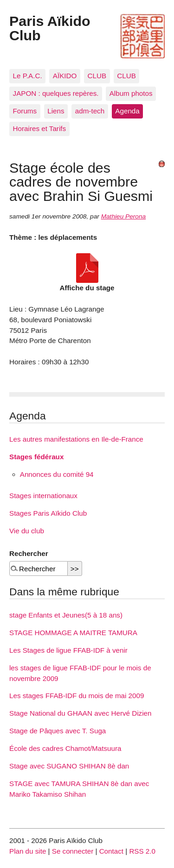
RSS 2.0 (142, 851)
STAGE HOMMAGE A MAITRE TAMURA (73, 633)
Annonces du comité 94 (57, 474)
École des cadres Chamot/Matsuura (65, 748)
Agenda (127, 111)
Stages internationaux (43, 496)
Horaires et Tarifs (40, 128)
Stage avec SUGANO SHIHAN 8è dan (69, 766)
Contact (111, 851)
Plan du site (28, 851)
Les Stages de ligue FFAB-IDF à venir (68, 650)
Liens (56, 111)
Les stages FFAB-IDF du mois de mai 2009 (77, 696)
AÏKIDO (65, 76)
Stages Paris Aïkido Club (48, 513)
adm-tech (90, 111)
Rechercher (29, 553)
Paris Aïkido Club (50, 28)
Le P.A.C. (28, 76)
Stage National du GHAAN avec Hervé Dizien (80, 713)
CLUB (97, 76)
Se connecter (73, 851)
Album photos (131, 93)
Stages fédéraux (36, 457)
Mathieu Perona (124, 216)
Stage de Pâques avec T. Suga (58, 731)
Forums (25, 111)
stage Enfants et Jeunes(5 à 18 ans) (66, 615)
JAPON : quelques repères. (56, 93)
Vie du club (27, 531)
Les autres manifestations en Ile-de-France (76, 439)
